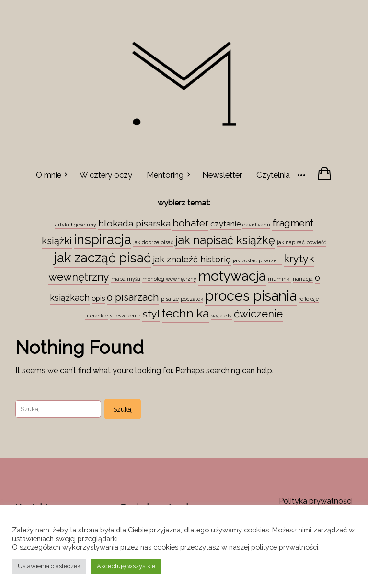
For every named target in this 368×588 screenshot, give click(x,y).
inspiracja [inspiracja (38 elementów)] (103, 239)
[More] (301, 174)
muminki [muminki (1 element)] (279, 279)
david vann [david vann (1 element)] (256, 225)
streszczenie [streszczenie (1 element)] (125, 316)
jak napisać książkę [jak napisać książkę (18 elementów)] (225, 240)
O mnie (49, 175)
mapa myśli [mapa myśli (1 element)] (126, 279)
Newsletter (222, 175)
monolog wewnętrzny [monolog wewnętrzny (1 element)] (169, 279)
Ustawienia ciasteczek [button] (49, 566)
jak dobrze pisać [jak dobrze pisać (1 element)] (153, 242)
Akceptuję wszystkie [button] (126, 566)
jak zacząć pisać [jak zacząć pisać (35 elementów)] (103, 258)
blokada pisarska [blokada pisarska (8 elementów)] (134, 223)
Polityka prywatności (316, 501)
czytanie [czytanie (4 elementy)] (225, 224)
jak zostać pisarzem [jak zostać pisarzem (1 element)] (257, 260)
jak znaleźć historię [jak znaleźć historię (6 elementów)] (192, 259)
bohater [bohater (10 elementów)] (190, 223)
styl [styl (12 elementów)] (151, 314)
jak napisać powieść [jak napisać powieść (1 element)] (302, 242)
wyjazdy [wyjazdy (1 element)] (222, 316)
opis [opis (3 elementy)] (98, 298)
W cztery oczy (106, 175)
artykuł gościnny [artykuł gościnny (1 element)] (76, 225)
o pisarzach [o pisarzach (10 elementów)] (133, 297)
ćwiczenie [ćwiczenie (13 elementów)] (258, 314)
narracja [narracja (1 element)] (303, 279)
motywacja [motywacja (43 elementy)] (232, 276)
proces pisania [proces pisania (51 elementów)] (251, 296)
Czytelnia (273, 175)
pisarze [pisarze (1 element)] (170, 299)
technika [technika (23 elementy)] (186, 313)
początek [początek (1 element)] (192, 299)
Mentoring (165, 175)
